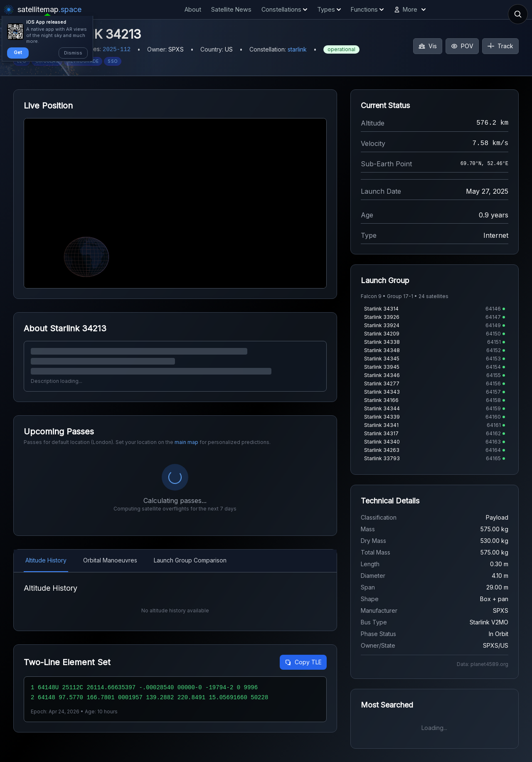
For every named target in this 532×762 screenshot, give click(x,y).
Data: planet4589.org (483, 664)
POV (462, 46)
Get (18, 52)
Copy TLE (303, 662)
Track (500, 46)
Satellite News (231, 9)
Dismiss (73, 53)
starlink (297, 49)
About (193, 9)
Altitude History (46, 560)
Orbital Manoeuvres (110, 560)
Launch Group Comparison (190, 560)
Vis (428, 46)
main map (186, 442)
